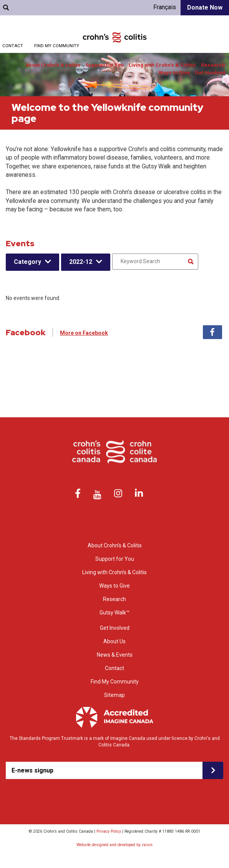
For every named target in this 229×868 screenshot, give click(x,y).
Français (165, 7)
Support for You (105, 65)
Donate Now (205, 7)
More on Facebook (84, 333)
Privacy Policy (109, 831)
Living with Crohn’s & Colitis (162, 65)
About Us (114, 641)
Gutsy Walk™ (114, 613)
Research (213, 65)
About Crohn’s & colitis (53, 65)
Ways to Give (174, 73)
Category (27, 262)
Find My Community (57, 46)
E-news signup (32, 770)
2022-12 (81, 262)
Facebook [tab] (212, 332)
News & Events (115, 655)
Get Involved (210, 73)
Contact (13, 46)
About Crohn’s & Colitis (115, 545)
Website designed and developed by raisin (114, 845)
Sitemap (114, 695)
